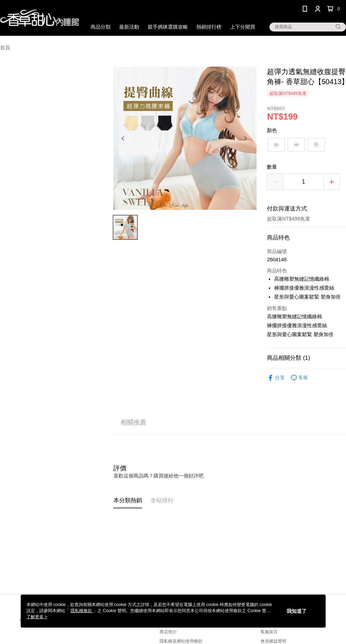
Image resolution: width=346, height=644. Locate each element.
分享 (276, 378)
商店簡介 (168, 632)
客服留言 (269, 632)
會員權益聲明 (273, 641)
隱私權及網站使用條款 (181, 641)
